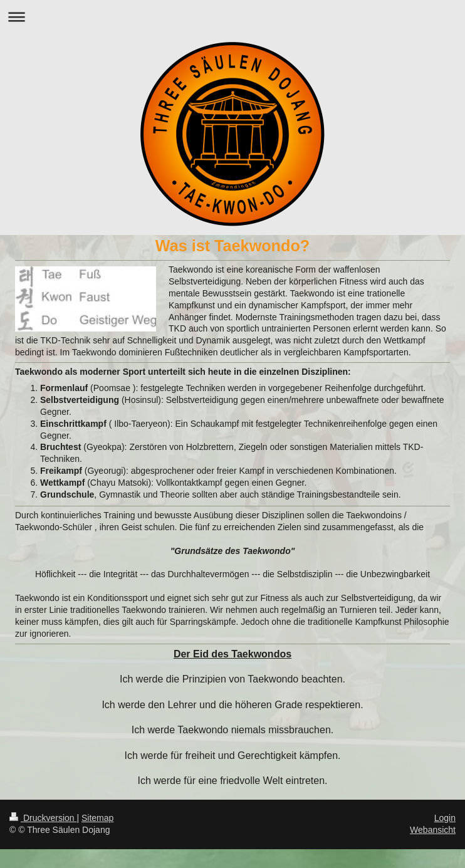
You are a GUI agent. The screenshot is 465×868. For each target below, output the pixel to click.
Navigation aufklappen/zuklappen (232, 17)
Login (445, 818)
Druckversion (43, 818)
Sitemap (97, 818)
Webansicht (433, 830)
